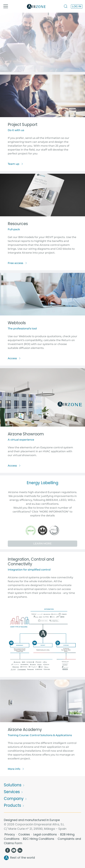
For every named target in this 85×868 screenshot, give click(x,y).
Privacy (10, 834)
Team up (15, 164)
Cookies (25, 834)
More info (16, 769)
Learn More (42, 544)
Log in (77, 6)
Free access (17, 263)
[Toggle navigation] (6, 6)
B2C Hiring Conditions (39, 839)
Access (14, 358)
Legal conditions (45, 834)
